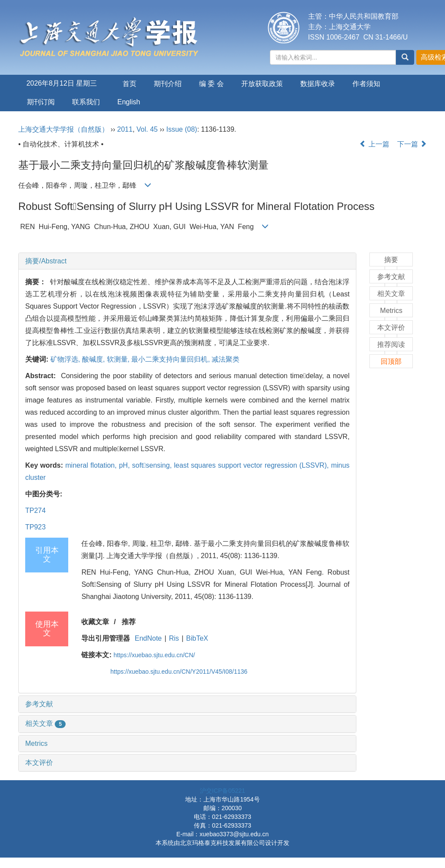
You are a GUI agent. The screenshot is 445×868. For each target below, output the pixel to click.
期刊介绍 (168, 84)
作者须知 (366, 84)
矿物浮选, (66, 359)
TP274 (35, 510)
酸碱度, (95, 359)
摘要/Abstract (46, 261)
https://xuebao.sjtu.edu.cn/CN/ (154, 655)
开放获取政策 (262, 84)
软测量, (119, 359)
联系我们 (86, 102)
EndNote (148, 638)
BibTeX (197, 638)
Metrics (37, 743)
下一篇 (412, 144)
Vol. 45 (147, 129)
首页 (130, 84)
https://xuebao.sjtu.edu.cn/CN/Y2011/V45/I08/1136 (179, 672)
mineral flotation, (92, 465)
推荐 (129, 622)
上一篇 (374, 144)
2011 (125, 129)
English (129, 102)
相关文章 (45, 723)
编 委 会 (211, 84)
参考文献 (39, 704)
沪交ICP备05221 (222, 791)
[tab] (187, 261)
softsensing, (153, 465)
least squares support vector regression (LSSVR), (252, 465)
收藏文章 (95, 622)
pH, (126, 465)
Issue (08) (182, 129)
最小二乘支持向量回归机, (171, 359)
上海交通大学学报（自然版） (63, 129)
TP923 (35, 527)
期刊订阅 (41, 102)
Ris (174, 638)
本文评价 (39, 763)
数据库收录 (318, 84)
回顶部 (391, 361)
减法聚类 (226, 359)
